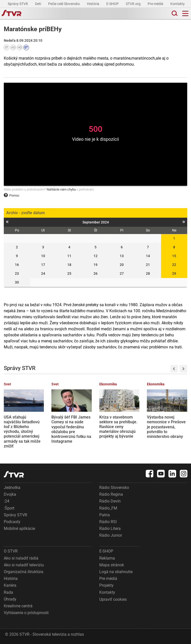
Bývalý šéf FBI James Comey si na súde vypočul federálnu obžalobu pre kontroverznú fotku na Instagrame (71, 429)
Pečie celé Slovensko (64, 4)
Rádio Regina (111, 494)
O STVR (11, 551)
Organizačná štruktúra (24, 572)
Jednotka (12, 488)
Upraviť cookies (113, 599)
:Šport (9, 508)
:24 (7, 501)
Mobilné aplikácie (19, 528)
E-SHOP (113, 4)
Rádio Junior (111, 535)
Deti (38, 4)
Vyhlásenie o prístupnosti (26, 613)
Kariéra (10, 585)
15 (174, 256)
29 (174, 273)
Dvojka (10, 494)
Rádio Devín (110, 501)
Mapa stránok (112, 565)
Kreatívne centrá (18, 606)
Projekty (106, 585)
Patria (105, 515)
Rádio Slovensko (114, 488)
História (93, 4)
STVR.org (134, 4)
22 (174, 265)
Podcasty (12, 522)
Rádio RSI (108, 522)
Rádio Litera (110, 528)
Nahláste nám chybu (61, 189)
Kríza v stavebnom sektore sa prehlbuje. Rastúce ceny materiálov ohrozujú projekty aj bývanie (118, 427)
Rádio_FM (108, 508)
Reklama (107, 558)
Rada (8, 592)
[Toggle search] (174, 13)
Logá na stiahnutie (116, 572)
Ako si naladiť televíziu (24, 565)
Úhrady (10, 599)
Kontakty (178, 4)
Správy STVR (18, 4)
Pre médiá (156, 4)
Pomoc (12, 195)
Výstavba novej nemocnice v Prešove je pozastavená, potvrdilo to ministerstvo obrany (166, 427)
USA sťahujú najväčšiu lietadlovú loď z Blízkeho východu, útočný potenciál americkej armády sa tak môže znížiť (22, 432)
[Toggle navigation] (185, 13)
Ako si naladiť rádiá (21, 558)
